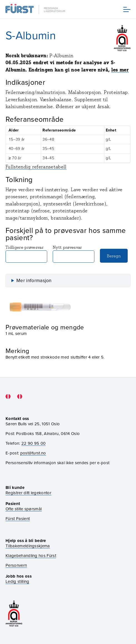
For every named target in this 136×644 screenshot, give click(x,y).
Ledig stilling (17, 581)
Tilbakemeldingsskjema (28, 546)
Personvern (16, 565)
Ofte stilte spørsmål (24, 509)
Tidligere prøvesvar (26, 254)
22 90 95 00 (34, 443)
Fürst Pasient (18, 519)
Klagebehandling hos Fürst (31, 556)
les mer (120, 70)
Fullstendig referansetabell (36, 167)
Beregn (114, 256)
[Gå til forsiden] (36, 9)
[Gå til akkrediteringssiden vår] (14, 614)
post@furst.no (33, 453)
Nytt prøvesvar (74, 254)
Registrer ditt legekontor (28, 493)
